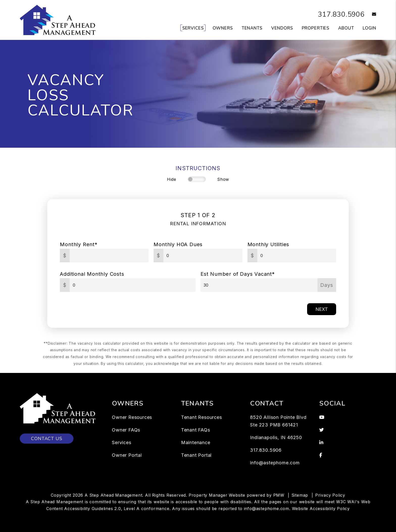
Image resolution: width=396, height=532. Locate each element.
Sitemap (300, 495)
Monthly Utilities (268, 244)
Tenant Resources (202, 417)
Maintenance (196, 442)
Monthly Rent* (79, 244)
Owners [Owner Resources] (223, 28)
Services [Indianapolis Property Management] (193, 28)
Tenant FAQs (196, 430)
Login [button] (369, 28)
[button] (370, 15)
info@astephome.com (275, 463)
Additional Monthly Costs (92, 274)
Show (223, 179)
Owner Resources (132, 417)
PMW (279, 495)
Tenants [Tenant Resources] (252, 28)
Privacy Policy (330, 495)
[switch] (197, 179)
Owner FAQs (126, 430)
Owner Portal (127, 455)
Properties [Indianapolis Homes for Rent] (316, 28)
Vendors (282, 28)
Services (121, 442)
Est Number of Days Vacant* (238, 274)
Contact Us (47, 439)
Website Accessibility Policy (321, 509)
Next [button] (322, 309)
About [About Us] (346, 28)
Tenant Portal (196, 455)
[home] (58, 20)
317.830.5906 (338, 14)
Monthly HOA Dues (178, 244)
